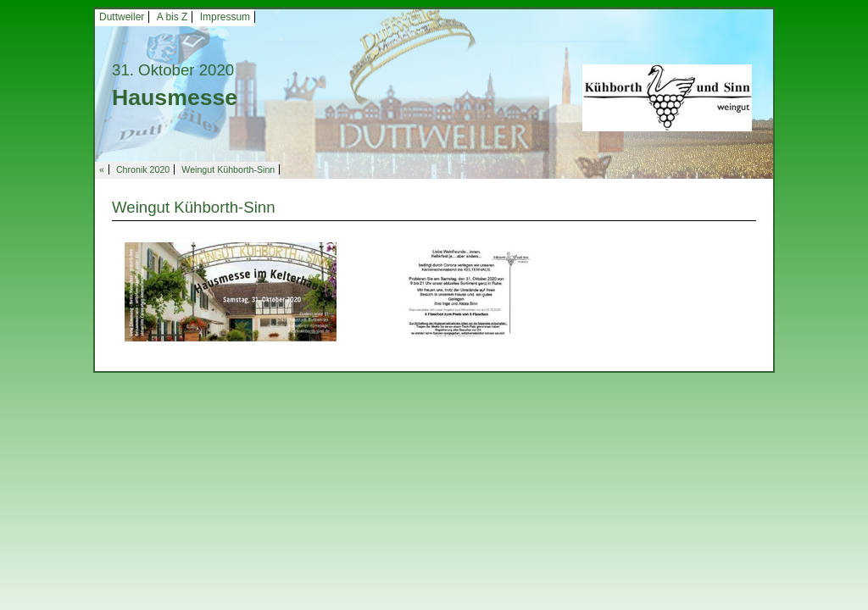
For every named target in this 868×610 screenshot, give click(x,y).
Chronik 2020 (143, 169)
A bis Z (172, 17)
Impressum (225, 17)
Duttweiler (122, 17)
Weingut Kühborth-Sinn (228, 169)
